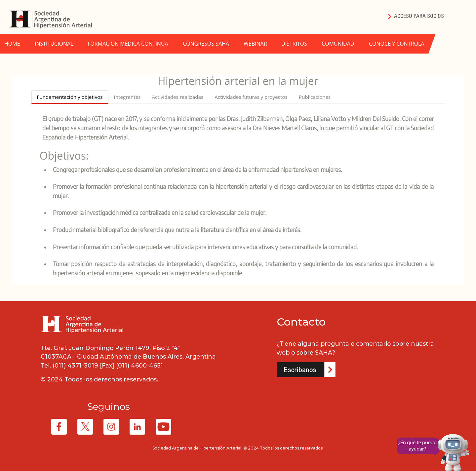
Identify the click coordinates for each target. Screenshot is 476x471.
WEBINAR (255, 44)
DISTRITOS (294, 44)
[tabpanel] (238, 196)
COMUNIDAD (338, 44)
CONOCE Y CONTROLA (397, 44)
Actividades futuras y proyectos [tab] (251, 97)
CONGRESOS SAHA (206, 44)
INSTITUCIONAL (54, 44)
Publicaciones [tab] (315, 97)
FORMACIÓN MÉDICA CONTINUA (128, 44)
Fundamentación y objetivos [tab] (70, 97)
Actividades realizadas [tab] (178, 97)
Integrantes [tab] (127, 97)
